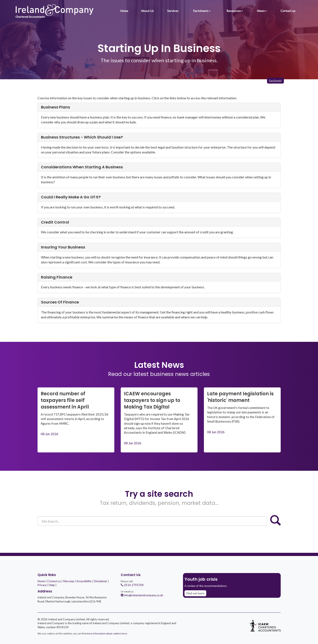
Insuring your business (63, 247)
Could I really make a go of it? (71, 197)
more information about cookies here (107, 633)
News (262, 11)
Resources (235, 11)
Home (124, 11)
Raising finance (57, 277)
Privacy (42, 585)
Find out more (195, 593)
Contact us (288, 11)
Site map (69, 581)
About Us (147, 11)
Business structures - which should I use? (82, 137)
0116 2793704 (132, 585)
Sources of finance (60, 302)
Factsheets (202, 11)
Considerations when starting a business (82, 167)
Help (52, 585)
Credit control (55, 222)
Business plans (55, 107)
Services (173, 11)
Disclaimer (101, 581)
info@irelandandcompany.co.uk (142, 595)
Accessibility (84, 581)
